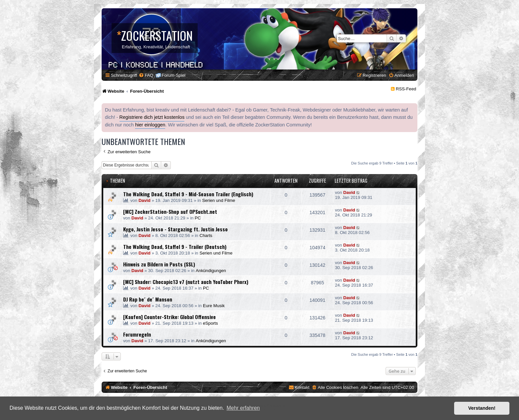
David (145, 200)
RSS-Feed (406, 89)
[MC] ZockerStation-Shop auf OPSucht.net (170, 211)
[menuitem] (146, 75)
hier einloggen (150, 125)
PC (198, 218)
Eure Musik (214, 306)
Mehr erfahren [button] (243, 408)
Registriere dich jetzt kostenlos (152, 117)
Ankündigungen (211, 271)
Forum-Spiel (173, 75)
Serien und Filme (219, 200)
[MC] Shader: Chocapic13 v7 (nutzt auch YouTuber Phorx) (186, 282)
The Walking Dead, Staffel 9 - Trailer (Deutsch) (175, 247)
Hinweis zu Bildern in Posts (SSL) (159, 264)
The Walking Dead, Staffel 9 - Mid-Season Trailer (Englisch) (188, 194)
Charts (206, 235)
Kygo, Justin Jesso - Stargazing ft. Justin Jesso (175, 229)
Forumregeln (137, 334)
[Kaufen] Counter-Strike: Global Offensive (169, 317)
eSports (210, 323)
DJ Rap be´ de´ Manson (148, 299)
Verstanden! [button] (482, 408)
